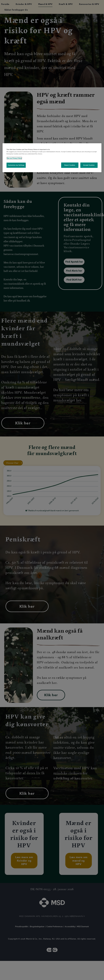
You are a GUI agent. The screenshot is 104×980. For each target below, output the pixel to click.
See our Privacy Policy (14, 158)
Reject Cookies (70, 165)
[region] (52, 158)
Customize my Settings (16, 165)
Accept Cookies (89, 165)
